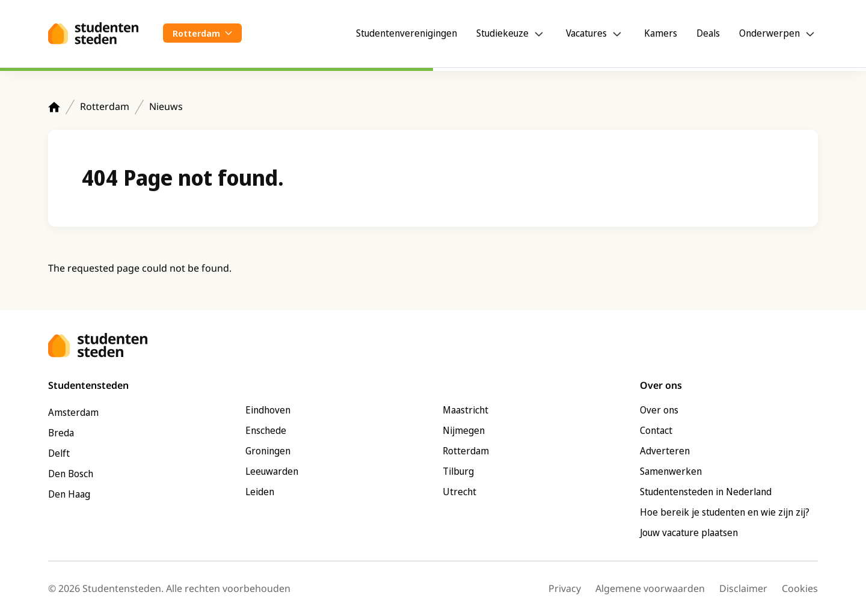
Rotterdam (105, 106)
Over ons (659, 410)
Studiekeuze (502, 33)
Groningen (268, 451)
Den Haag (69, 494)
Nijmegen (464, 430)
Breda (61, 433)
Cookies (800, 588)
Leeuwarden (272, 471)
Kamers (661, 33)
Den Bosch (71, 474)
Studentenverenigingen (407, 33)
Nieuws (166, 106)
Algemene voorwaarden (650, 588)
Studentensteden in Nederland (706, 492)
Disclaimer (743, 588)
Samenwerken (671, 471)
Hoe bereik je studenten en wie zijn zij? (725, 512)
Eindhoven (268, 410)
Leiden (260, 492)
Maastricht (465, 410)
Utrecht (459, 492)
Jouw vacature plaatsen (689, 532)
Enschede (266, 430)
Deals (708, 33)
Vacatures (586, 33)
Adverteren (665, 451)
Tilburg (458, 471)
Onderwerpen (769, 33)
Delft (59, 453)
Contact (656, 430)
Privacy (565, 588)
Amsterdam (73, 412)
